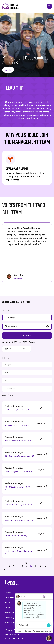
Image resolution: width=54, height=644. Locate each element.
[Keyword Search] (28, 317)
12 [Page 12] (40, 566)
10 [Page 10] (31, 566)
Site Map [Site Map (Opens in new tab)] (8, 608)
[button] (48, 326)
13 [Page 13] (45, 566)
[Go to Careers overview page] (11, 6)
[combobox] (27, 326)
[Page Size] (27, 563)
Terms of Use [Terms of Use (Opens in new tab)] (9, 613)
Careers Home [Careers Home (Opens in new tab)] (9, 597)
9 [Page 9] (26, 566)
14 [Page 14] (4, 570)
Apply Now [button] (8, 70)
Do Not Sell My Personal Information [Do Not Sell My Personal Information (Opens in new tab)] (17, 623)
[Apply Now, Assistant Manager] (42, 408)
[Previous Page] (5, 566)
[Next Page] (9, 570)
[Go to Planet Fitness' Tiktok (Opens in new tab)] (23, 639)
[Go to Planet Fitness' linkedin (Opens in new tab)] (5, 639)
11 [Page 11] (36, 566)
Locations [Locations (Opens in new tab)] (8, 602)
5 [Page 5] (10, 566)
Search (26, 335)
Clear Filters (8, 395)
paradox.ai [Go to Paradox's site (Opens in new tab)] (17, 634)
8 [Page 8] (22, 566)
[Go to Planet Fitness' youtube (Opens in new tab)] (18, 639)
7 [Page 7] (18, 566)
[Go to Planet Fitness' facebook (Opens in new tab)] (14, 639)
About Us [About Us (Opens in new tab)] (8, 592)
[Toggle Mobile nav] (49, 6)
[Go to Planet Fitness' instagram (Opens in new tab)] (10, 639)
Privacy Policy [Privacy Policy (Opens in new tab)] (9, 618)
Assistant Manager (14, 406)
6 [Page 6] (14, 566)
